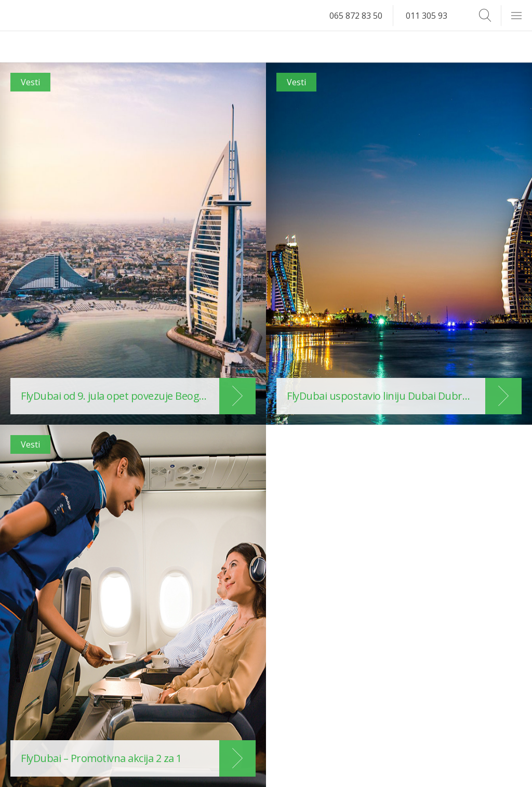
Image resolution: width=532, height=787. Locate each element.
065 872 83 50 (356, 16)
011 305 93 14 (432, 16)
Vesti (30, 82)
